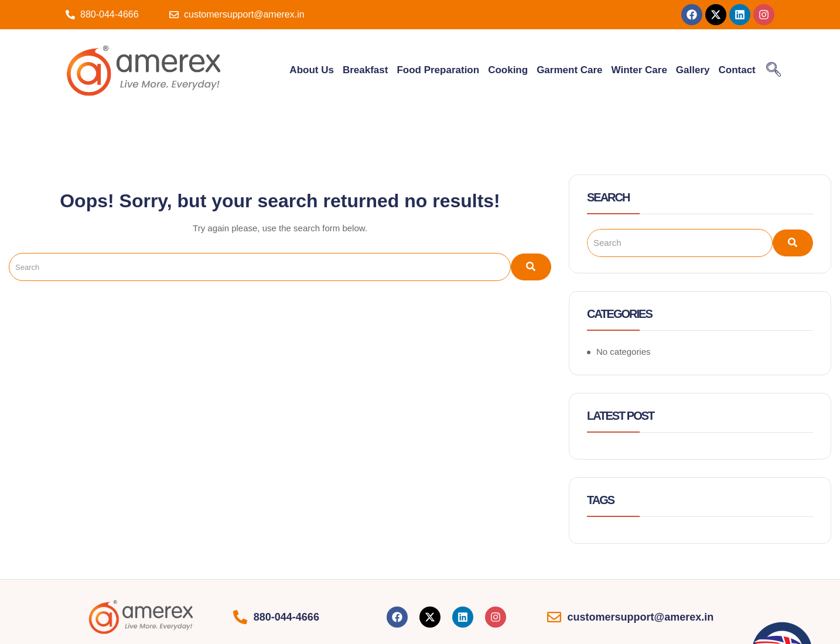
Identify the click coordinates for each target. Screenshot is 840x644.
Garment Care (569, 70)
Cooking (508, 70)
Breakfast (366, 70)
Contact (737, 70)
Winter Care (639, 70)
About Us (312, 70)
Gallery (693, 70)
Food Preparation (438, 70)
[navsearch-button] (774, 70)
